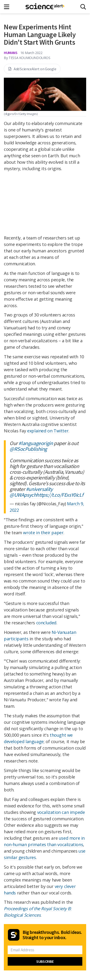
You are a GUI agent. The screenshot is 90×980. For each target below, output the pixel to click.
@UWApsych (23, 495)
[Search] (83, 7)
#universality (39, 489)
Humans (11, 53)
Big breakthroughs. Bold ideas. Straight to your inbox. (52, 935)
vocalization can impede (61, 812)
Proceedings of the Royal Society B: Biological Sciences (38, 912)
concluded (46, 623)
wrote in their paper (43, 533)
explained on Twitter (48, 431)
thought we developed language (38, 738)
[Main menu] (8, 7)
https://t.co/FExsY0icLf (60, 495)
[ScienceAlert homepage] (45, 7)
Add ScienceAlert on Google (32, 69)
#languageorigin (36, 443)
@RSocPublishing (28, 449)
